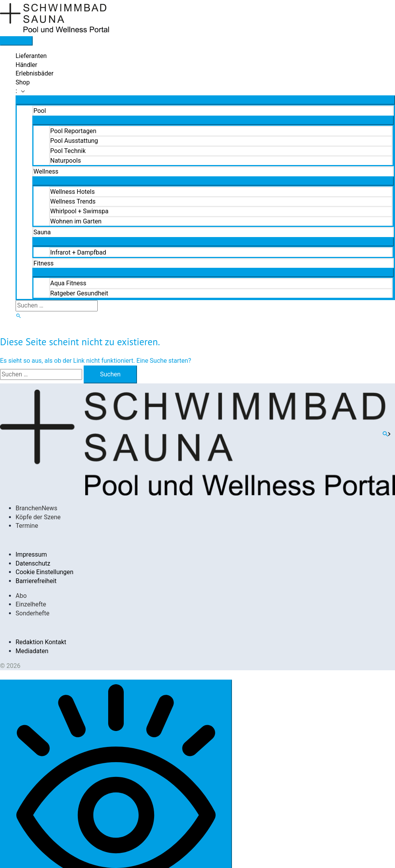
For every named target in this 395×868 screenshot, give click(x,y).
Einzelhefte (31, 604)
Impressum (31, 554)
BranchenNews (36, 508)
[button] (205, 91)
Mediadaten (32, 651)
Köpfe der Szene (38, 517)
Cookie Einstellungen (45, 572)
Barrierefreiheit (36, 581)
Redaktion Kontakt (41, 642)
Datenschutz (33, 563)
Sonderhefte (32, 613)
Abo (21, 596)
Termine (27, 526)
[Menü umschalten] (205, 100)
